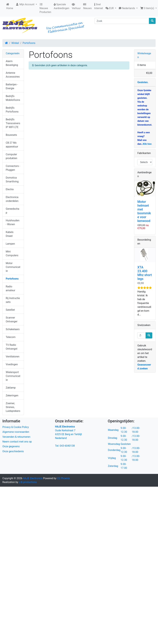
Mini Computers (12, 253)
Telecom (11, 337)
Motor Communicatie (13, 267)
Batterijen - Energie (12, 86)
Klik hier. (147, 144)
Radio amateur (10, 288)
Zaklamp (11, 388)
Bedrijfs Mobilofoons (13, 98)
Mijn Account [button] (25, 4)
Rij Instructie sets (13, 300)
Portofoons (29, 43)
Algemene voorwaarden (16, 432)
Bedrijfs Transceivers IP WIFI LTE (13, 123)
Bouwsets (11, 135)
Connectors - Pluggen (13, 168)
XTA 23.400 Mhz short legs (145, 273)
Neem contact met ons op (17, 442)
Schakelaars (13, 329)
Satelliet (10, 310)
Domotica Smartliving (12, 180)
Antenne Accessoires (13, 75)
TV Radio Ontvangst (12, 347)
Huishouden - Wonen (13, 222)
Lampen (10, 244)
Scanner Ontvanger (12, 320)
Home (10, 6)
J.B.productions (28, 482)
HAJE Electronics (33, 478)
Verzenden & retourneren (16, 437)
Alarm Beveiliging (12, 63)
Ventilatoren (13, 357)
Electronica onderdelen (12, 199)
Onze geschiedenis (13, 451)
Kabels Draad (10, 234)
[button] (111, 8)
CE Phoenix (63, 478)
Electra (10, 189)
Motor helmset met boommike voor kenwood (144, 211)
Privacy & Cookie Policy (16, 427)
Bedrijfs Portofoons (12, 110)
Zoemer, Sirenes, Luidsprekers (13, 407)
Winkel (15, 43)
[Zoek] (122, 21)
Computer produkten (11, 156)
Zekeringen (12, 395)
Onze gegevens (11, 446)
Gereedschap (13, 211)
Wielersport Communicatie (13, 376)
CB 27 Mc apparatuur (12, 145)
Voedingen (12, 364)
